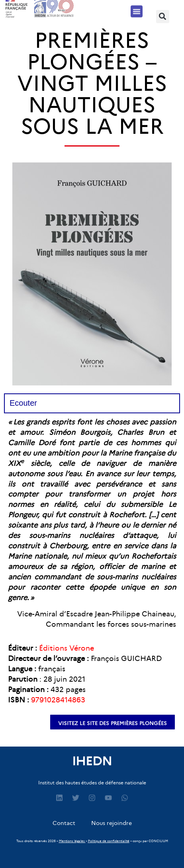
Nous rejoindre (112, 823)
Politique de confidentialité (109, 841)
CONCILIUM (158, 841)
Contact (64, 823)
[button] (137, 10)
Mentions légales (72, 841)
